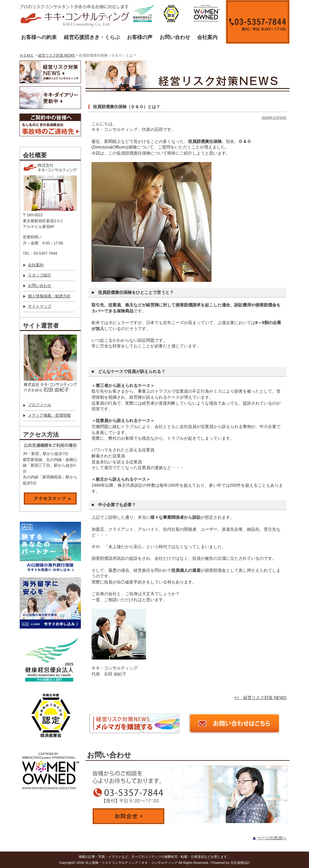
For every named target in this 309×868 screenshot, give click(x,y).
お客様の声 (140, 37)
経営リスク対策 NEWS (57, 55)
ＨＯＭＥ (27, 55)
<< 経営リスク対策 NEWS (260, 698)
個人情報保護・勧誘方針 (49, 296)
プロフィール (40, 405)
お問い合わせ (175, 37)
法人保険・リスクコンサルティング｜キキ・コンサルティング (131, 863)
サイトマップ (40, 306)
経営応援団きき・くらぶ (92, 37)
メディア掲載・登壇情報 (49, 415)
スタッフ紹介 (40, 275)
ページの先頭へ (272, 838)
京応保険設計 (240, 863)
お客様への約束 (39, 37)
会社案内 (207, 37)
